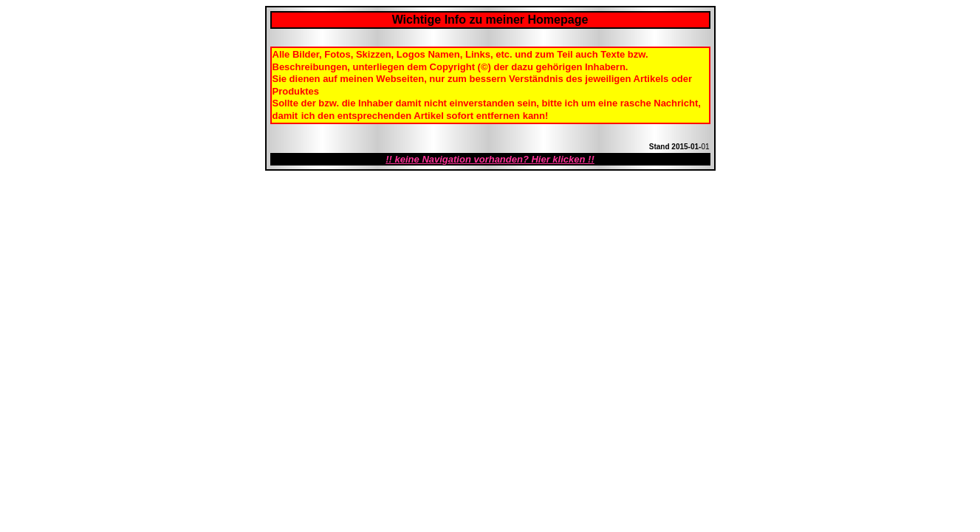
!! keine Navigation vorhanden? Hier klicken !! (490, 159)
